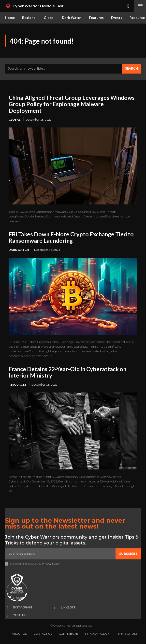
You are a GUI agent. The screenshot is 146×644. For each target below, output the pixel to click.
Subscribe (128, 554)
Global (15, 120)
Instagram (23, 607)
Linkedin (68, 607)
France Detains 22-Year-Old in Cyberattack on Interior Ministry (67, 372)
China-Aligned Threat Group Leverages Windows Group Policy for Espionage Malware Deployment (72, 104)
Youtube (21, 615)
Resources (17, 385)
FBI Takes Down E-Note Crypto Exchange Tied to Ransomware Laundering (71, 237)
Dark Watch (19, 250)
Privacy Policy (51, 564)
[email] (60, 554)
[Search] (131, 69)
